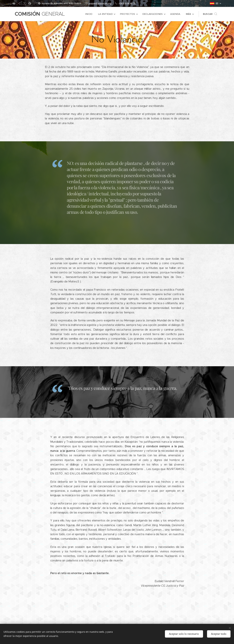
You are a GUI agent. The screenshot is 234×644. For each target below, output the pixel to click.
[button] (210, 14)
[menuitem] (91, 14)
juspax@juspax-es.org (100, 3)
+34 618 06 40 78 (127, 3)
